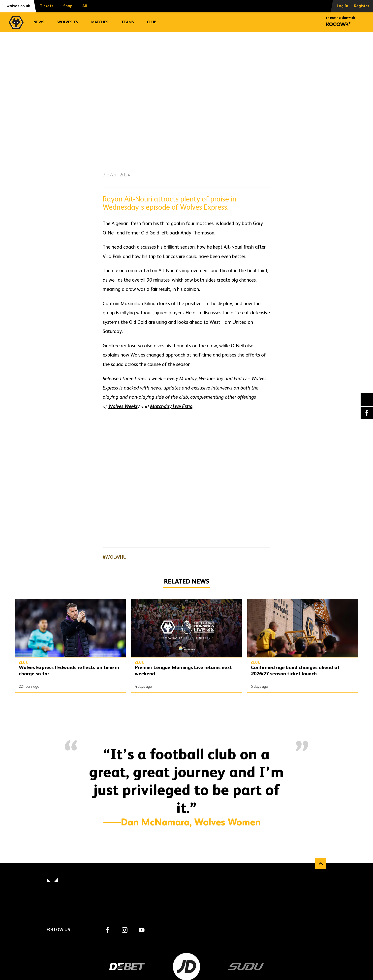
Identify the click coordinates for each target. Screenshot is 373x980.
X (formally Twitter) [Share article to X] (367, 399)
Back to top (321, 864)
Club (152, 22)
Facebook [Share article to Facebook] (367, 413)
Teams (128, 22)
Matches (100, 22)
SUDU (246, 967)
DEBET (127, 967)
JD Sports (186, 967)
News (39, 22)
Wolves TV (68, 22)
